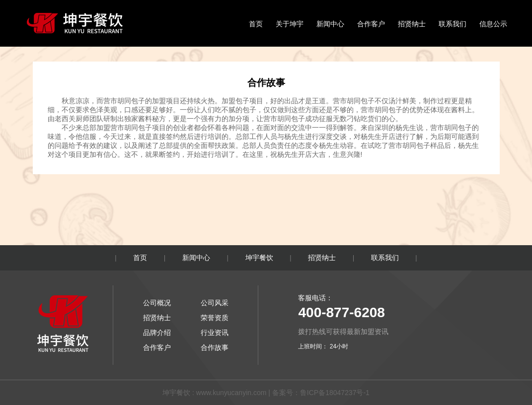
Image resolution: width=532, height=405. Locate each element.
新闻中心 (330, 24)
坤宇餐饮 (259, 258)
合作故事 (215, 347)
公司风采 (215, 303)
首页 (256, 24)
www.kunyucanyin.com (231, 393)
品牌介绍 (157, 333)
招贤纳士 (412, 24)
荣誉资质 (215, 318)
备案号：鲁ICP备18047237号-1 (321, 393)
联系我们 (453, 24)
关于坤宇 (290, 24)
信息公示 (493, 24)
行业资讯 (215, 333)
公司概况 (157, 303)
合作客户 (371, 24)
